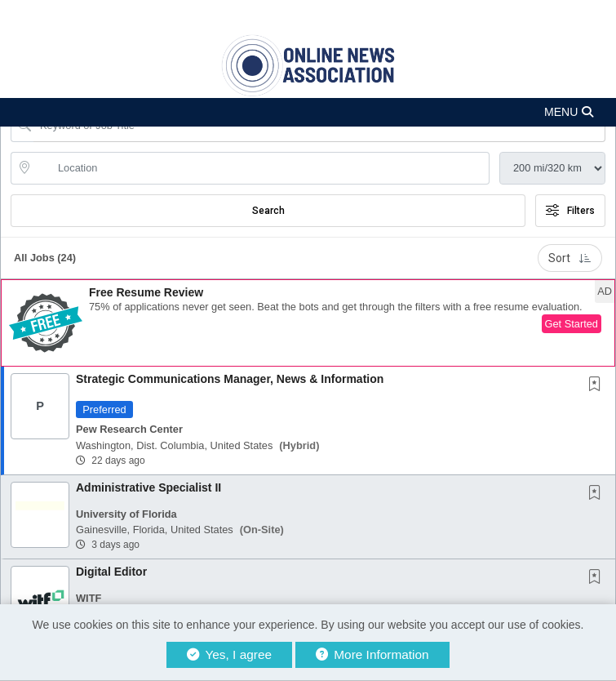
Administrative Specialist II (148, 487)
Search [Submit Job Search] (268, 211)
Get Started (572, 324)
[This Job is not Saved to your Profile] (598, 385)
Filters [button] (570, 211)
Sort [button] (570, 258)
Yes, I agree (229, 654)
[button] (308, 112)
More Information (372, 654)
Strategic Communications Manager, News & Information (230, 379)
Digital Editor (111, 572)
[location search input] (261, 168)
